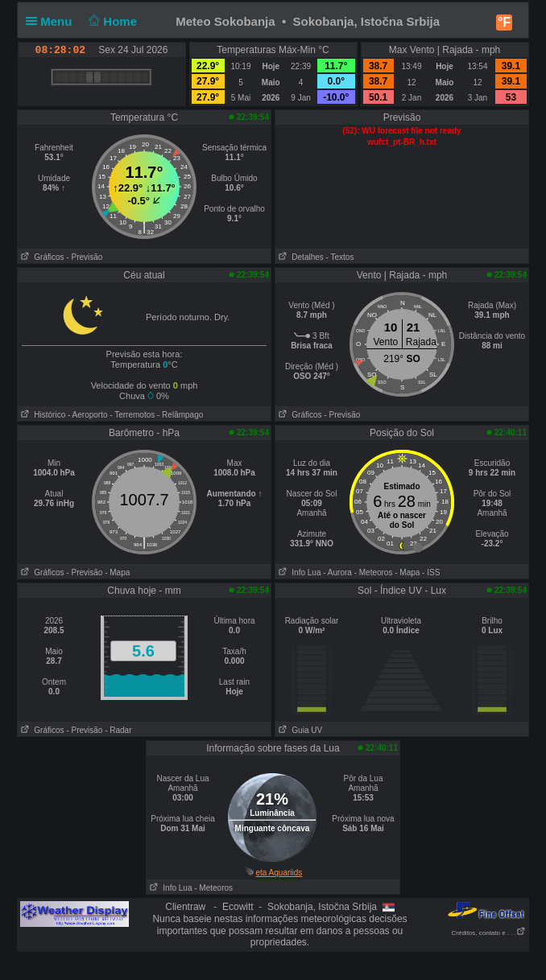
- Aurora (337, 572)
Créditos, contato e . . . (489, 933)
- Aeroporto (87, 415)
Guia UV (299, 730)
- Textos (340, 257)
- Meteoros (374, 572)
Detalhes (300, 257)
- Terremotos (132, 415)
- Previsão (84, 257)
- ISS (431, 572)
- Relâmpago (180, 415)
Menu (52, 21)
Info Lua (298, 572)
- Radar (118, 730)
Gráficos (41, 257)
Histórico (41, 415)
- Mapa (117, 572)
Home (112, 21)
